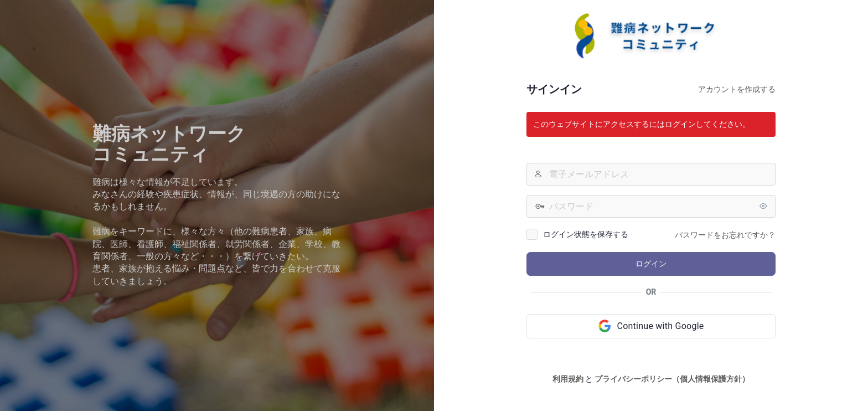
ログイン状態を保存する (586, 234)
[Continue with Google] (651, 326)
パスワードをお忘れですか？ (725, 235)
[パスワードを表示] (764, 206)
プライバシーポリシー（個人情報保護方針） (672, 379)
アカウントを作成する (737, 89)
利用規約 (568, 379)
